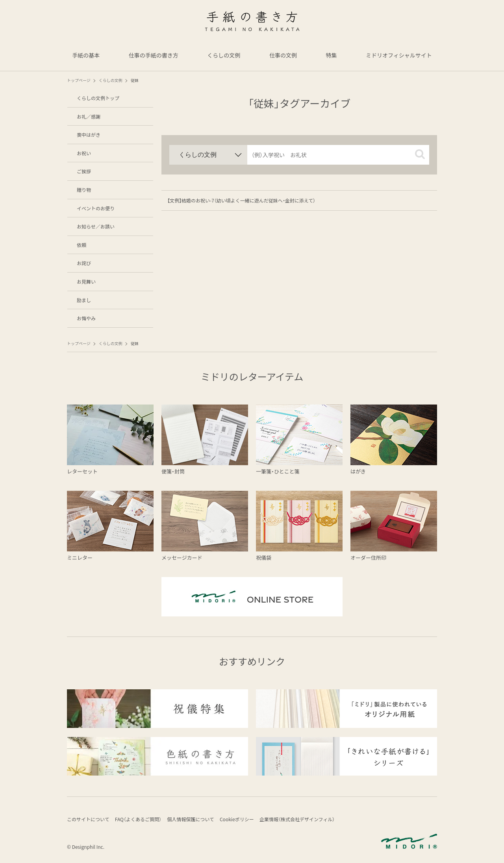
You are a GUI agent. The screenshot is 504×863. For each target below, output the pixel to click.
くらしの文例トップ (98, 98)
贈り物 (84, 190)
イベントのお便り (96, 208)
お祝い (84, 153)
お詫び (84, 263)
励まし (84, 300)
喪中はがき (89, 135)
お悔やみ (86, 318)
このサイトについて (88, 820)
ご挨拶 (84, 171)
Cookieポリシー (244, 820)
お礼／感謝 (89, 116)
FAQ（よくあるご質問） (141, 820)
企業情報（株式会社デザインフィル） (306, 820)
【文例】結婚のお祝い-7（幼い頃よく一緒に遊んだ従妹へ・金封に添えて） (241, 200)
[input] (338, 155)
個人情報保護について (195, 820)
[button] (420, 154)
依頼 (82, 245)
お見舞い (86, 281)
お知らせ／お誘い (96, 226)
